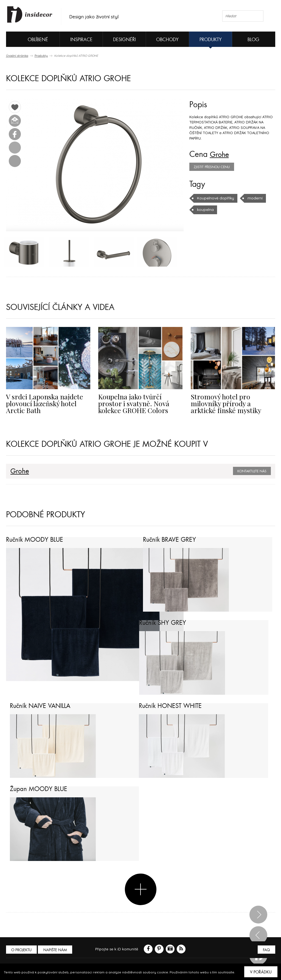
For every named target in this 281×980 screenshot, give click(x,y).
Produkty (211, 40)
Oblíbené (29, 39)
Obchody (167, 40)
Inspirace (81, 40)
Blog (253, 40)
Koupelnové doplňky (215, 198)
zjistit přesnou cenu (212, 167)
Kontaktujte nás (252, 471)
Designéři (124, 40)
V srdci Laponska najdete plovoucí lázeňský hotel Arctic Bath (48, 404)
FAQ (266, 950)
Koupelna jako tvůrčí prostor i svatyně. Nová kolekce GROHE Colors (139, 404)
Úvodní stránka (17, 56)
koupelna (205, 210)
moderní (254, 198)
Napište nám (57, 950)
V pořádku (261, 972)
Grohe (221, 154)
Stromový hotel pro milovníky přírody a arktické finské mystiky (232, 404)
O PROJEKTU (22, 950)
